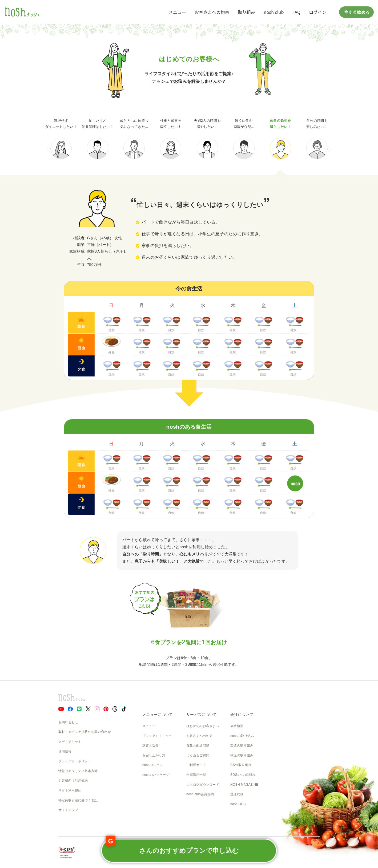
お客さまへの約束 (212, 12)
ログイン (318, 12)
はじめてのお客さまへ (203, 726)
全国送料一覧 (196, 775)
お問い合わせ (68, 722)
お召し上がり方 (154, 755)
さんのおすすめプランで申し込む (172, 846)
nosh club (274, 12)
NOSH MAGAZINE (244, 785)
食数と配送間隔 (198, 745)
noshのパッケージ (156, 775)
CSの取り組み (241, 765)
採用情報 (65, 752)
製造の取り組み (242, 745)
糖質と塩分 (151, 745)
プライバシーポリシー (75, 761)
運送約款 (237, 794)
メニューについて (158, 715)
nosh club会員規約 (200, 794)
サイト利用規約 (70, 790)
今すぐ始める (356, 12)
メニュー (177, 12)
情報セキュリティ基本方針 (78, 771)
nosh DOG (238, 804)
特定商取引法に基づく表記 (78, 800)
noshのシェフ (152, 765)
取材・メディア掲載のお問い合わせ (85, 732)
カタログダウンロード (203, 785)
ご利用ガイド (196, 765)
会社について (242, 715)
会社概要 (237, 726)
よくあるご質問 (198, 755)
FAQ (296, 12)
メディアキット (70, 742)
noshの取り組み (242, 736)
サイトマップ (68, 810)
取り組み (246, 12)
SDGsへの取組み (243, 775)
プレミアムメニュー (157, 736)
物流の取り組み (242, 755)
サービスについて (202, 715)
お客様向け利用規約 (73, 781)
